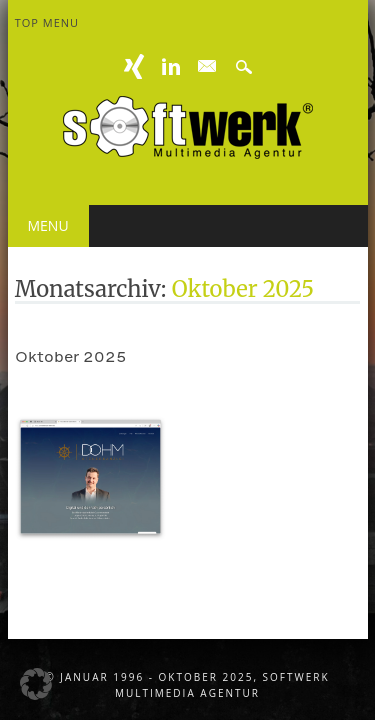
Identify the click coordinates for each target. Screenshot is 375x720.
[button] (36, 684)
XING (134, 66)
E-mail (207, 67)
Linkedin (171, 66)
